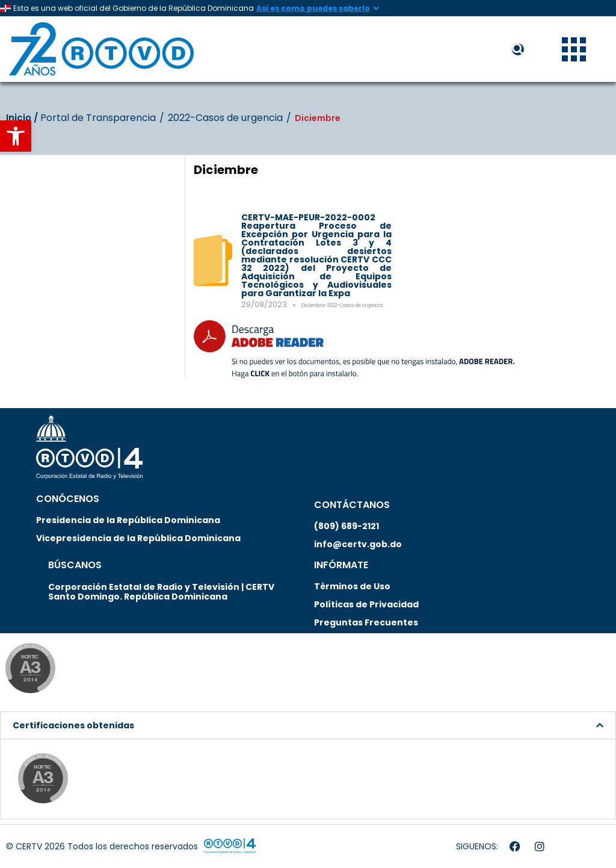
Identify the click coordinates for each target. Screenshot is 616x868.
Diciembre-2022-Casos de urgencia (342, 306)
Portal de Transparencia (98, 118)
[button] (16, 136)
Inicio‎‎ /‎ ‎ (23, 118)
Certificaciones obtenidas (73, 725)
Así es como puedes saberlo (313, 8)
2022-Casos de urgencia (225, 118)
